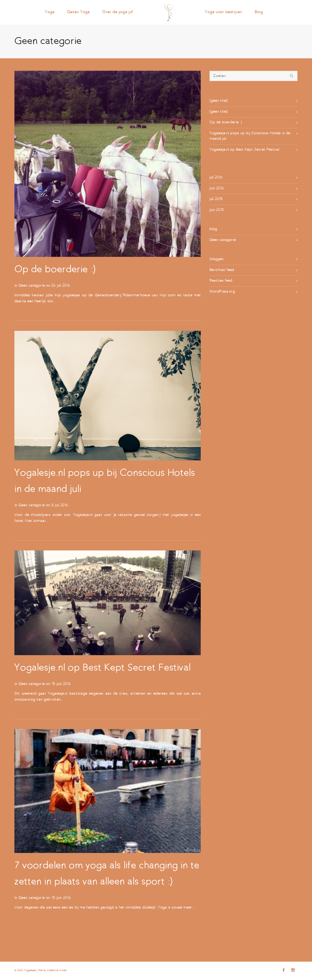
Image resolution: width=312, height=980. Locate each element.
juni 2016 (217, 188)
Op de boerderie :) (55, 270)
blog (213, 229)
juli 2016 (216, 178)
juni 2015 (217, 210)
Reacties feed (221, 281)
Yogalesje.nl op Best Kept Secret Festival (102, 668)
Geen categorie (32, 286)
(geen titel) (219, 101)
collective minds (57, 971)
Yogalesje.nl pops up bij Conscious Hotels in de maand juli (250, 136)
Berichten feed (222, 270)
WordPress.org (222, 292)
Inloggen (216, 259)
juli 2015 (216, 199)
